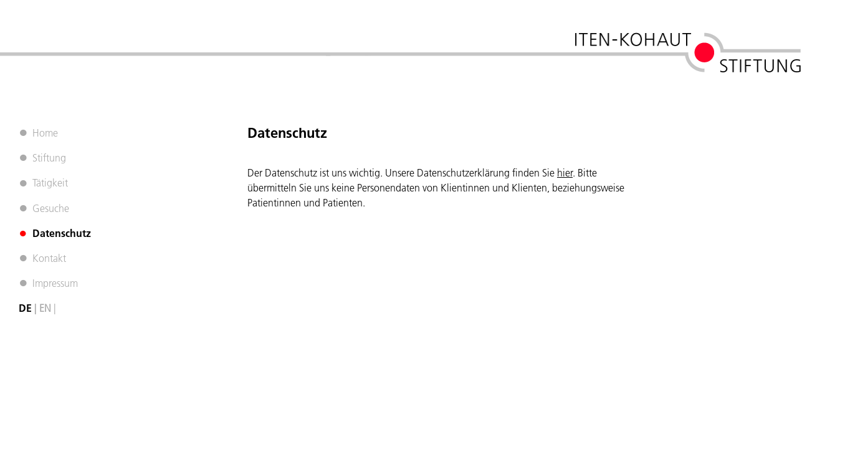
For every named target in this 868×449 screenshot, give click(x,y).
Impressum (55, 283)
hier (565, 173)
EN (45, 308)
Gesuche (51, 208)
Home (45, 133)
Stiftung (49, 158)
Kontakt (49, 258)
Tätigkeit (50, 183)
